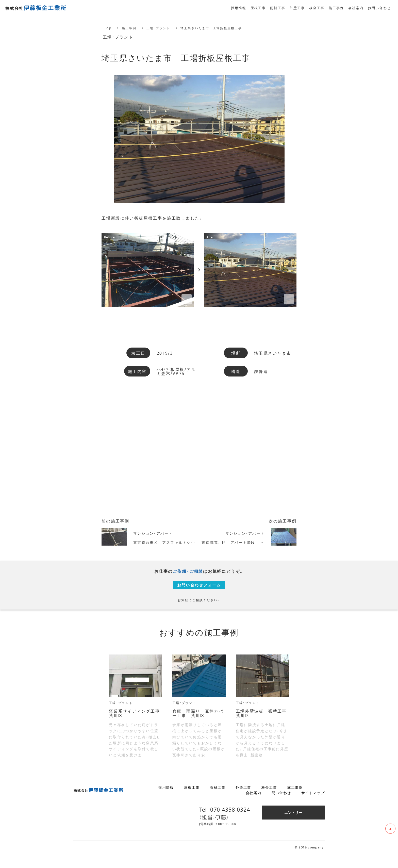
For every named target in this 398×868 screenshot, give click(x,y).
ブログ (319, 801)
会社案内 (254, 807)
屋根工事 (192, 801)
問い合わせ (281, 807)
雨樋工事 (218, 801)
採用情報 (166, 801)
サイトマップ (313, 807)
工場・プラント (158, 28)
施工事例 (129, 28)
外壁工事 (243, 801)
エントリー (293, 826)
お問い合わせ (379, 8)
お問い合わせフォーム (199, 590)
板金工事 (269, 801)
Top (108, 28)
